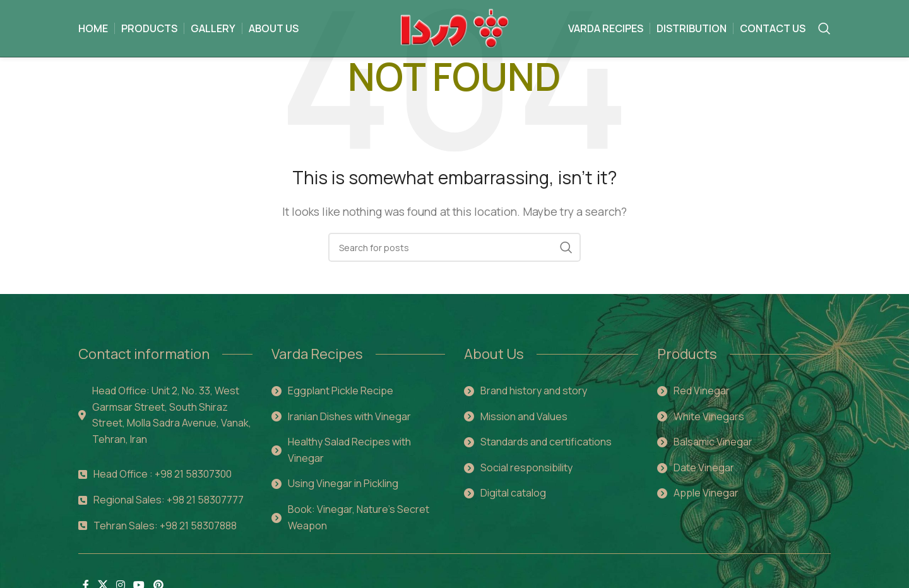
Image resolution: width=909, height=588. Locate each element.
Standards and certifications (546, 442)
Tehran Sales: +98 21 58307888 (165, 526)
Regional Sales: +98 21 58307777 (169, 500)
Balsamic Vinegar (713, 442)
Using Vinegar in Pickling (343, 483)
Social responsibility (526, 467)
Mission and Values (524, 416)
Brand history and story (534, 391)
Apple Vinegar (706, 493)
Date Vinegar (704, 467)
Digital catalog (513, 493)
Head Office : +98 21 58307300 (163, 474)
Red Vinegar (702, 391)
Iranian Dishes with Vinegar (349, 416)
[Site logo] (455, 27)
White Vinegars (709, 416)
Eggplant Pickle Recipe (341, 391)
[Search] (824, 28)
